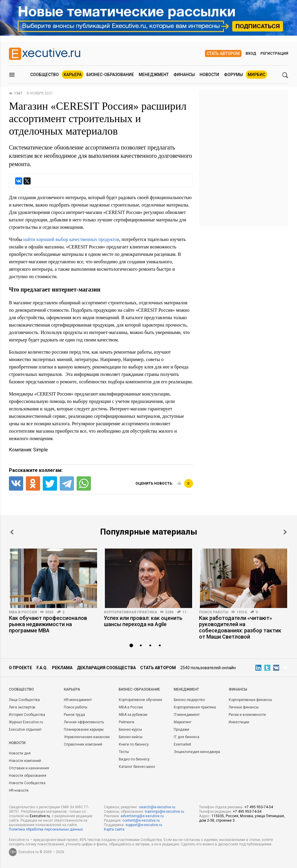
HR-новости (19, 790)
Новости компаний (25, 761)
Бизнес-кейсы (131, 737)
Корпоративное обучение (140, 700)
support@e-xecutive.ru (144, 825)
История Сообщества (27, 715)
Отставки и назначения (29, 768)
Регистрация (274, 53)
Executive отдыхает (25, 730)
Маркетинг (183, 722)
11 (184, 612)
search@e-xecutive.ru (157, 807)
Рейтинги (127, 722)
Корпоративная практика (131, 612)
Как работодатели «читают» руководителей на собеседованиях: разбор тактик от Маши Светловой (240, 627)
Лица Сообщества (24, 700)
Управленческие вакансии (87, 737)
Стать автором (223, 53)
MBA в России (23, 612)
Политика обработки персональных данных (46, 829)
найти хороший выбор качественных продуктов (71, 239)
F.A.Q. (42, 668)
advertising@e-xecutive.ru (142, 816)
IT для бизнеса (187, 737)
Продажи (181, 730)
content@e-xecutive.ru (141, 820)
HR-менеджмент (78, 700)
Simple (41, 450)
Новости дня (20, 753)
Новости (209, 75)
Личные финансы (244, 707)
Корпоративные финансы (250, 700)
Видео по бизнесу (134, 759)
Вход (251, 53)
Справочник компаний (83, 744)
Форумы (233, 75)
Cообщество (21, 689)
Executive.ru (40, 816)
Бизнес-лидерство (189, 700)
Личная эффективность (84, 722)
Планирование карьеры (84, 730)
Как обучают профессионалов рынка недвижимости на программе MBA (48, 624)
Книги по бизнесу (134, 744)
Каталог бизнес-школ (137, 767)
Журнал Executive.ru (26, 722)
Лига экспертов (22, 707)
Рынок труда (74, 715)
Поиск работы (214, 612)
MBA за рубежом (133, 715)
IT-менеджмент (187, 715)
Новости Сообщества (27, 783)
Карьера (73, 75)
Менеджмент (154, 75)
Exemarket (183, 744)
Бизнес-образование (110, 75)
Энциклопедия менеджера (197, 752)
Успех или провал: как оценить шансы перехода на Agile (143, 621)
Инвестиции (239, 722)
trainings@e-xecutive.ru (165, 812)
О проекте (20, 668)
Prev (12, 532)
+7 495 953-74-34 (259, 807)
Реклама (62, 668)
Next (285, 532)
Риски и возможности (247, 715)
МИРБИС (256, 75)
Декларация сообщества (106, 668)
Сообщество (45, 75)
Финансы (184, 75)
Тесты (124, 752)
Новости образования (28, 776)
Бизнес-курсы (130, 730)
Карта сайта (114, 829)
